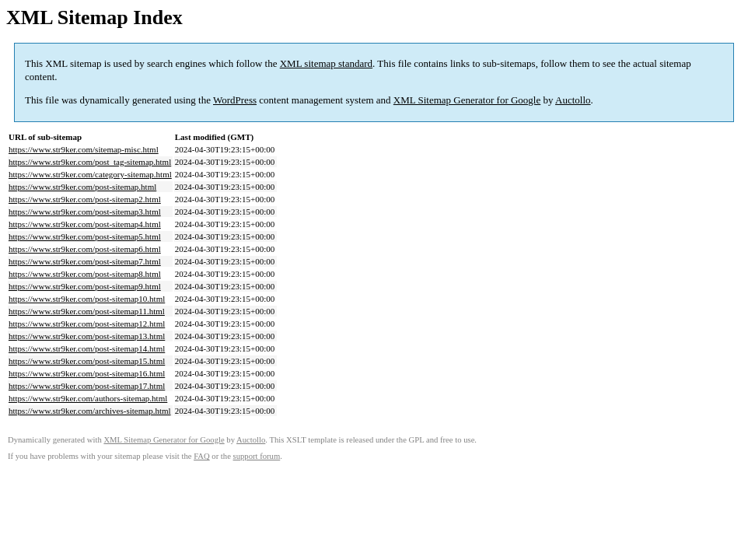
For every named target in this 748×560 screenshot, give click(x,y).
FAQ (202, 456)
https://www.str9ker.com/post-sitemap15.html (87, 361)
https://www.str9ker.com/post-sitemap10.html (87, 299)
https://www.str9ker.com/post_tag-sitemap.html (90, 162)
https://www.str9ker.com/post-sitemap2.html (85, 199)
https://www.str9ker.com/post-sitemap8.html (85, 274)
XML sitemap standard (326, 63)
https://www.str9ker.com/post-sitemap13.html (87, 336)
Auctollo (573, 100)
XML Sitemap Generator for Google (467, 100)
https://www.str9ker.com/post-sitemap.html (82, 187)
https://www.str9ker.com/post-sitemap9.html (85, 286)
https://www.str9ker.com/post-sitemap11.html (87, 311)
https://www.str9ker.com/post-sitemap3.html (85, 212)
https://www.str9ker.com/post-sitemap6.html (85, 249)
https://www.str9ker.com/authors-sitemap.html (88, 398)
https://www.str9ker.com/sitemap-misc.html (84, 149)
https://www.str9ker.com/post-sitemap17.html (87, 386)
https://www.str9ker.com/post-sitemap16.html (87, 373)
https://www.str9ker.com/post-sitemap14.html (87, 348)
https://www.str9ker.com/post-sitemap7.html (85, 261)
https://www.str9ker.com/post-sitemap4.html (85, 224)
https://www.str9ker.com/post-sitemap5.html (85, 236)
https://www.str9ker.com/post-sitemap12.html (87, 324)
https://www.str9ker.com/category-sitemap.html (90, 174)
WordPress (235, 100)
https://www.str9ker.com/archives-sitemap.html (90, 411)
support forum (257, 456)
